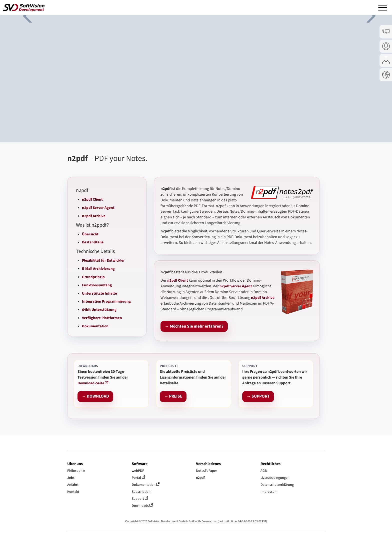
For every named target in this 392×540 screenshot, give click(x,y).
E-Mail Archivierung (98, 269)
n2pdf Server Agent (98, 208)
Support (140, 499)
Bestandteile (93, 242)
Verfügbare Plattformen (102, 318)
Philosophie (76, 471)
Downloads (142, 506)
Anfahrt (73, 485)
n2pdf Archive (94, 216)
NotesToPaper (206, 471)
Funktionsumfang (97, 285)
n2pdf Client (92, 199)
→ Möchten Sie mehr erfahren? (194, 326)
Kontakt (73, 492)
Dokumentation (95, 326)
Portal (138, 478)
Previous (25, 15)
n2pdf (200, 478)
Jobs (71, 478)
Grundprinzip (93, 277)
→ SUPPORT (258, 396)
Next (367, 15)
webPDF (138, 471)
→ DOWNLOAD (95, 396)
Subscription (141, 492)
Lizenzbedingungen (275, 478)
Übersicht (90, 234)
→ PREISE (173, 396)
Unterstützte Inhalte (99, 293)
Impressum (269, 492)
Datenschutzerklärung (277, 485)
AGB (264, 471)
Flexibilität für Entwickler (103, 260)
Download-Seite (93, 383)
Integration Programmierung (106, 301)
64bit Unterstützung (99, 310)
